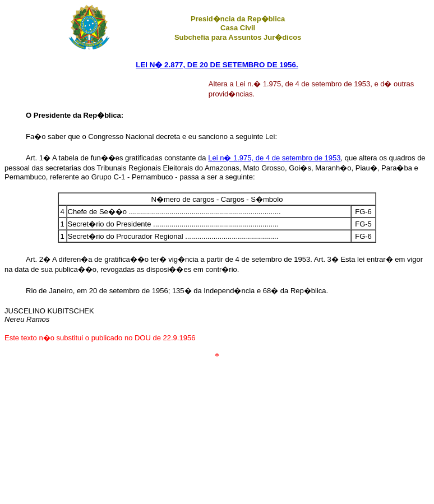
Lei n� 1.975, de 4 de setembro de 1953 (274, 158)
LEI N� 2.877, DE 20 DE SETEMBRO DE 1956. (217, 65)
